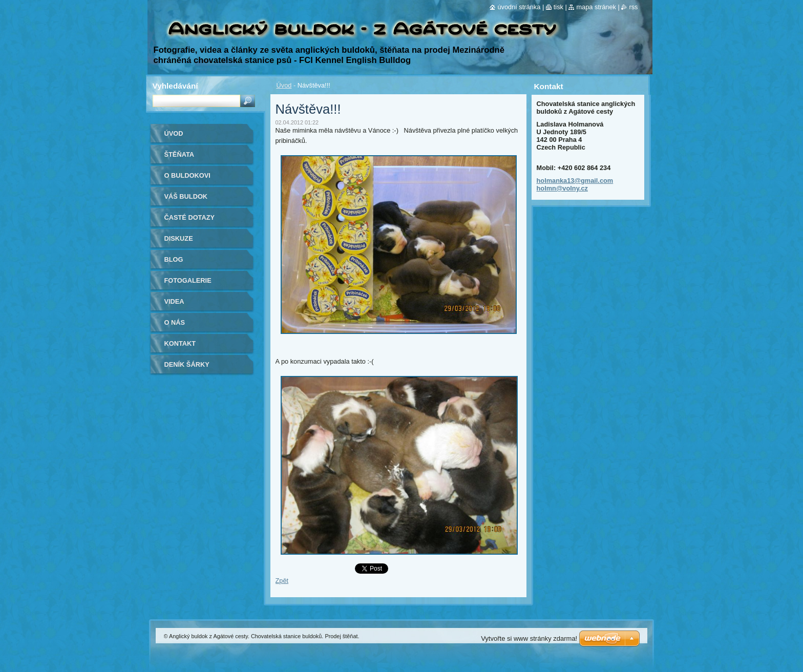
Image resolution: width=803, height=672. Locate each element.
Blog (174, 259)
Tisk (558, 7)
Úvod (284, 85)
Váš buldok (186, 196)
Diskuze (179, 238)
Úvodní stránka (519, 7)
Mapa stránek (596, 7)
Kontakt (180, 343)
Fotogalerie (188, 280)
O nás (175, 322)
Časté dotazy (190, 217)
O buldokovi (187, 175)
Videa (174, 301)
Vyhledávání (175, 86)
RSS (633, 7)
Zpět (282, 581)
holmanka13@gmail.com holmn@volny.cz (575, 184)
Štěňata (179, 154)
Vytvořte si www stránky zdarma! (529, 638)
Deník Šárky (187, 364)
